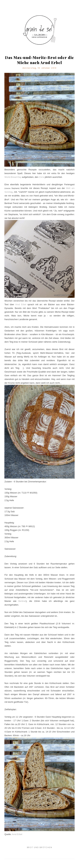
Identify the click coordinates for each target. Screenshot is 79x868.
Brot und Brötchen (40, 847)
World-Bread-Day (13, 177)
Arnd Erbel (21, 304)
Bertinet (22, 601)
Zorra (42, 177)
